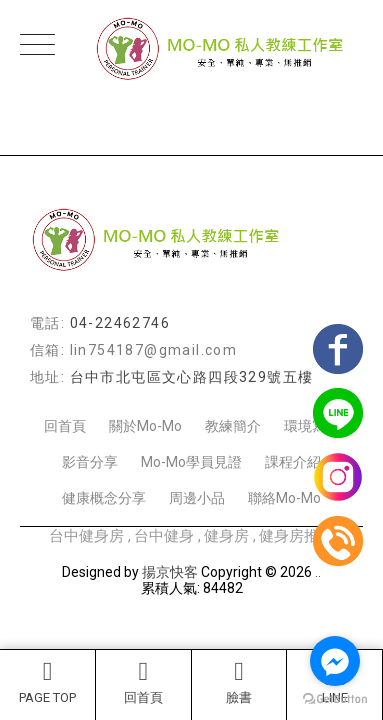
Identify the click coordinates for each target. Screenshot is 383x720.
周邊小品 (197, 498)
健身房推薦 (296, 536)
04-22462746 (120, 323)
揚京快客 (170, 572)
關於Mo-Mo (145, 426)
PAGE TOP (47, 682)
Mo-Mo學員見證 (191, 462)
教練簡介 (233, 426)
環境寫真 (312, 426)
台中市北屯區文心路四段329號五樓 (192, 377)
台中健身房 (86, 536)
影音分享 (90, 462)
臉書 (239, 682)
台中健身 (164, 536)
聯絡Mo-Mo (284, 498)
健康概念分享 (104, 498)
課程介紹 (293, 462)
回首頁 (143, 682)
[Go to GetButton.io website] (335, 699)
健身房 (226, 536)
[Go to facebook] (335, 661)
